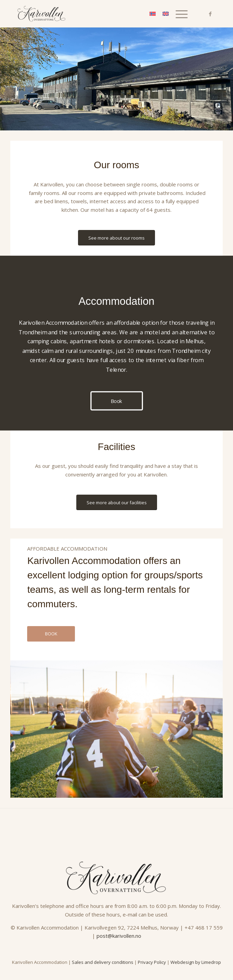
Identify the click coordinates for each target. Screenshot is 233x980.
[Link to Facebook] (210, 14)
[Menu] (178, 14)
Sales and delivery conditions (103, 962)
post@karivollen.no (119, 936)
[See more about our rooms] (116, 238)
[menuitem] (178, 14)
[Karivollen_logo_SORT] (97, 14)
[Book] (117, 401)
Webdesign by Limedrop (196, 962)
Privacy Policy (152, 962)
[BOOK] (51, 634)
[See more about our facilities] (117, 503)
